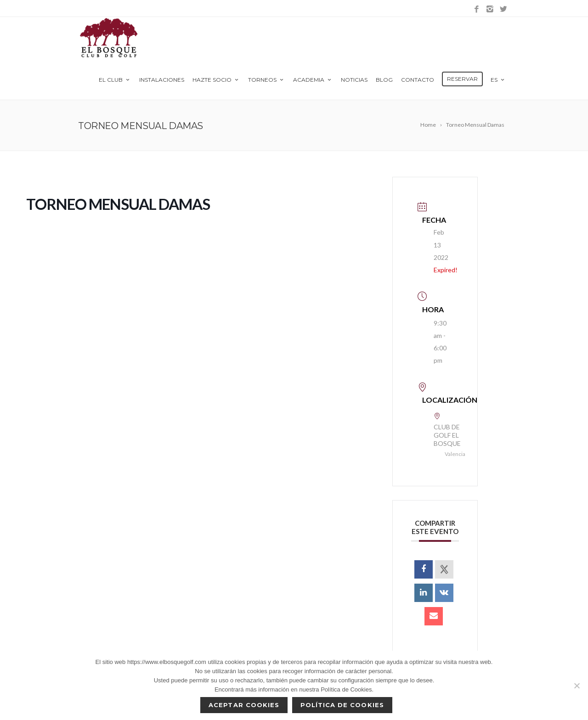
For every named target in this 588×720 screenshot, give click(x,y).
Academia (313, 80)
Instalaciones (162, 80)
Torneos (266, 80)
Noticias (354, 80)
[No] (577, 686)
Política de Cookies (342, 705)
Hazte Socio (216, 80)
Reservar (462, 79)
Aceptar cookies (244, 705)
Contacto (418, 80)
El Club (115, 80)
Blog (384, 80)
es (498, 80)
